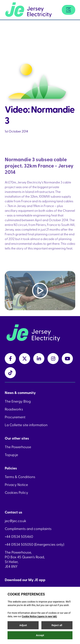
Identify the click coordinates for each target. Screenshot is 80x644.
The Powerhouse (18, 447)
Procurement (15, 417)
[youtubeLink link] (67, 359)
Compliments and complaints (28, 529)
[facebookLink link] (10, 359)
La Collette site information (26, 425)
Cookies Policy (16, 492)
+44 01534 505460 (19, 536)
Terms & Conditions (20, 477)
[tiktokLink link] (10, 373)
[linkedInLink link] (39, 359)
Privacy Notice (16, 485)
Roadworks (14, 409)
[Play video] (40, 294)
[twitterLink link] (25, 359)
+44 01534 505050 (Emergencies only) (34, 544)
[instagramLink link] (53, 359)
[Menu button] (69, 10)
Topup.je (11, 455)
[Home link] (28, 10)
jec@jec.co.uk (16, 521)
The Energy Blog (18, 401)
